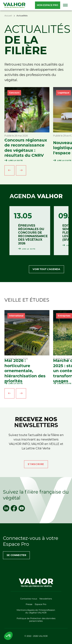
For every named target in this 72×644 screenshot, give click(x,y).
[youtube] (22, 508)
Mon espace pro (47, 5)
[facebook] (14, 508)
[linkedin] (6, 508)
